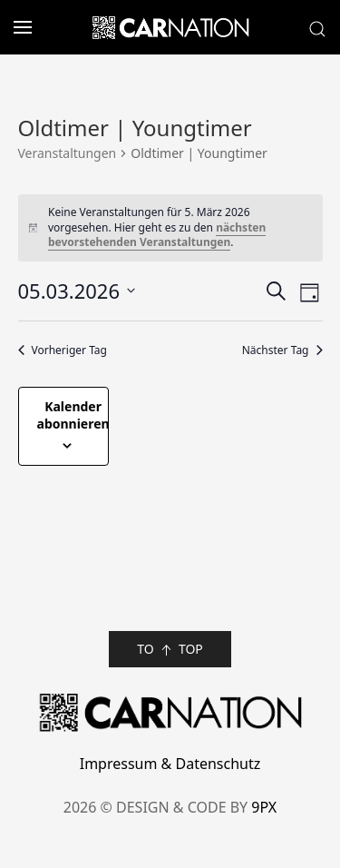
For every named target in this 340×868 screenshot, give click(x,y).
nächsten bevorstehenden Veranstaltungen (157, 235)
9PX (264, 807)
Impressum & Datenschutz (170, 764)
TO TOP (170, 650)
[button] (16, 27)
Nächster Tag (282, 350)
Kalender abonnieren (73, 415)
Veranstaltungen (68, 153)
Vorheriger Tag (63, 350)
